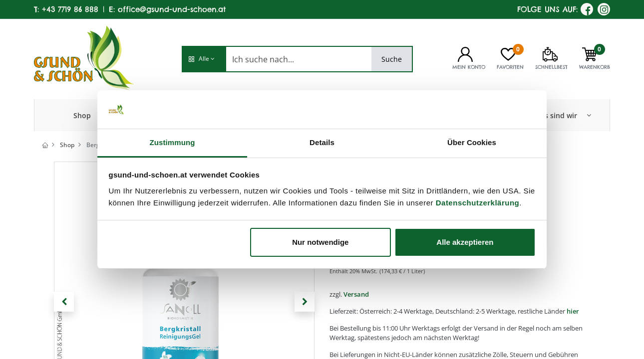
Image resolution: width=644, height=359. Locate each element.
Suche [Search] (392, 59)
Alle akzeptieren (465, 242)
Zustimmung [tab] (172, 142)
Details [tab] (322, 142)
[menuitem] (82, 115)
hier (573, 311)
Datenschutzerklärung (478, 203)
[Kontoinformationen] (465, 53)
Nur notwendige (320, 242)
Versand (356, 294)
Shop (67, 145)
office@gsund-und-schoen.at (172, 9)
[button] (204, 59)
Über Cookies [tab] (472, 142)
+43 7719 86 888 (70, 9)
